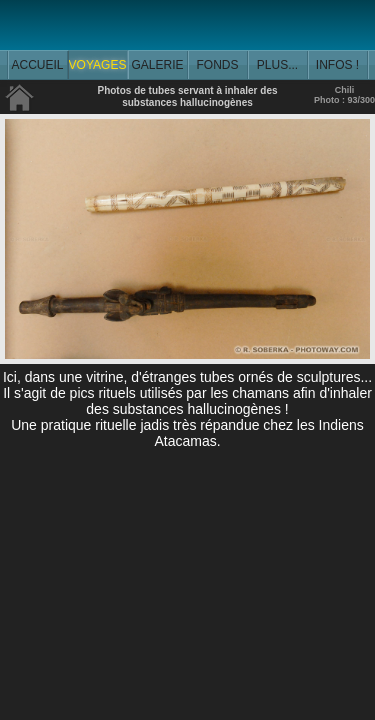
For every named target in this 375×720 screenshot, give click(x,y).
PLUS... (277, 65)
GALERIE (157, 65)
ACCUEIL (37, 65)
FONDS (218, 65)
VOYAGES (98, 65)
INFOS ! (337, 65)
